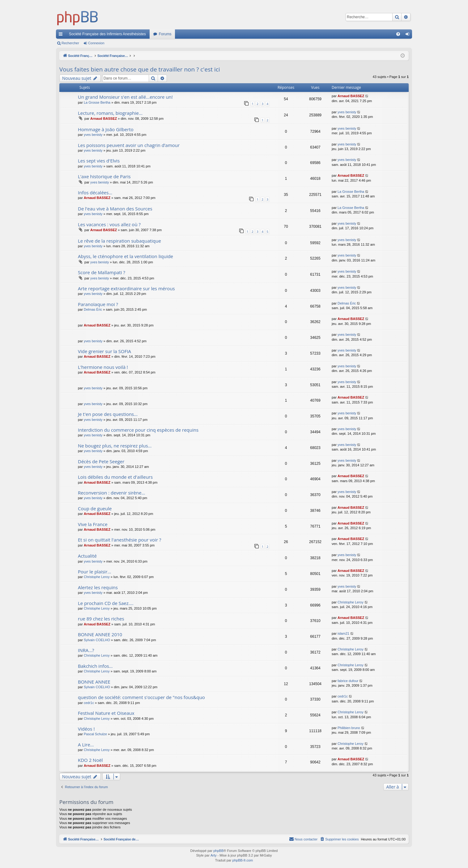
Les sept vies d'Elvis (99, 161)
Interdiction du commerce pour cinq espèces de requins (138, 430)
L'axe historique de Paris (104, 176)
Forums (165, 34)
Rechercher (70, 43)
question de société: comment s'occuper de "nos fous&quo (141, 697)
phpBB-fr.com (243, 860)
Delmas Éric (93, 309)
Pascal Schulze (95, 734)
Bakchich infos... (95, 666)
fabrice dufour (348, 681)
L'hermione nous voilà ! (103, 367)
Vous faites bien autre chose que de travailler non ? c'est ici (140, 69)
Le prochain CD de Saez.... (106, 603)
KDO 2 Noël (90, 760)
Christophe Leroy (97, 577)
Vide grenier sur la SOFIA (104, 351)
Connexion (96, 43)
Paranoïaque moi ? (98, 304)
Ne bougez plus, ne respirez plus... (115, 446)
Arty (214, 855)
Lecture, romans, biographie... (110, 113)
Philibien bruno (349, 728)
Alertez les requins (98, 587)
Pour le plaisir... (94, 572)
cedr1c (89, 703)
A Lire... (86, 745)
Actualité (87, 556)
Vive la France (93, 524)
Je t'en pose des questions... (108, 414)
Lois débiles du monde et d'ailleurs (115, 477)
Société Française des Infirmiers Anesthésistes (107, 34)
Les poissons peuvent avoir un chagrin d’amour (129, 145)
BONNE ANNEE (94, 682)
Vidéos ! (86, 729)
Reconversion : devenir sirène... (112, 493)
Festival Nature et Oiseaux (106, 713)
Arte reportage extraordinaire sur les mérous (126, 288)
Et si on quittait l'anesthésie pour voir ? (119, 540)
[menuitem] (398, 34)
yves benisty (347, 112)
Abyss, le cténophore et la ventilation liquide (126, 256)
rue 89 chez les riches (101, 619)
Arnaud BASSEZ (351, 96)
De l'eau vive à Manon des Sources (115, 209)
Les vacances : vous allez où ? (109, 224)
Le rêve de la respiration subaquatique (119, 241)
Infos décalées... (95, 192)
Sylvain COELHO (97, 640)
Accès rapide (62, 35)
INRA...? (86, 650)
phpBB (218, 851)
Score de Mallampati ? (102, 272)
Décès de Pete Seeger (101, 461)
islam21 (343, 633)
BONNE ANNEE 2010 (100, 634)
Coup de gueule (95, 508)
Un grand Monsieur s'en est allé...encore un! (125, 97)
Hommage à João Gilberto (106, 129)
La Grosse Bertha (97, 102)
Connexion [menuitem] (409, 35)
